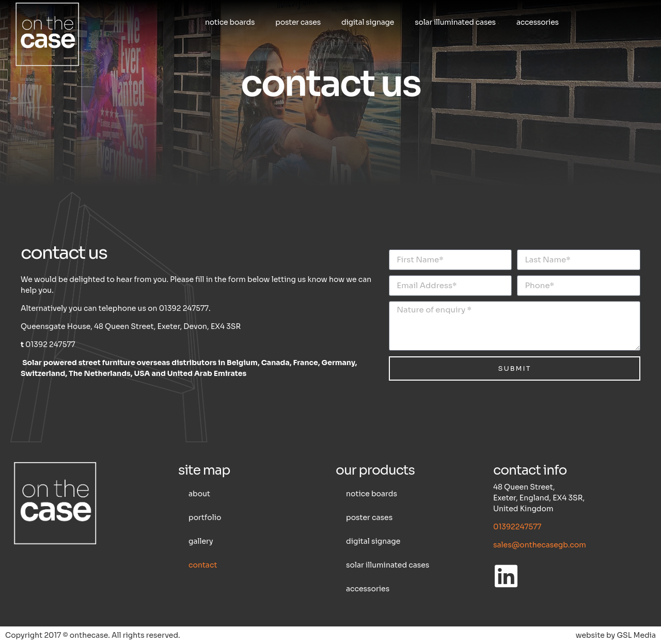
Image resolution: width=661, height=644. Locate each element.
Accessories (538, 22)
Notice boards (230, 22)
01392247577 (517, 527)
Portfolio (205, 517)
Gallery (201, 541)
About (199, 494)
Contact (203, 565)
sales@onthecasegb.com (540, 545)
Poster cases (298, 22)
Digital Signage (368, 22)
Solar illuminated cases (455, 22)
